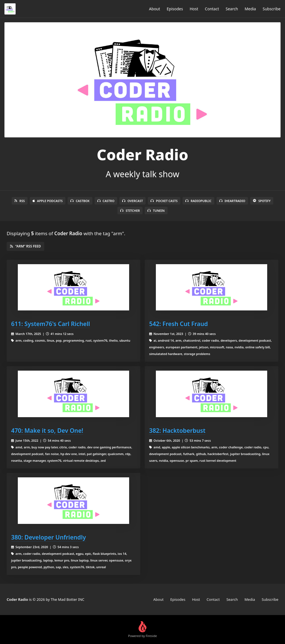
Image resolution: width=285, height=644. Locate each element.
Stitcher (130, 211)
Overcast (132, 201)
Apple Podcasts (48, 201)
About (154, 9)
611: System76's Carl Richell (51, 324)
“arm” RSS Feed (25, 246)
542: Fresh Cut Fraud (179, 324)
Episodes (175, 9)
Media (250, 9)
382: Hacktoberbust (177, 430)
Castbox (80, 201)
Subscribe (272, 9)
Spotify (262, 201)
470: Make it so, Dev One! (47, 430)
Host (194, 9)
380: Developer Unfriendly (49, 537)
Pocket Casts (164, 201)
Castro (106, 201)
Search (232, 9)
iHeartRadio (232, 201)
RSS (20, 201)
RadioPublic (198, 201)
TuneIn (156, 211)
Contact (212, 9)
